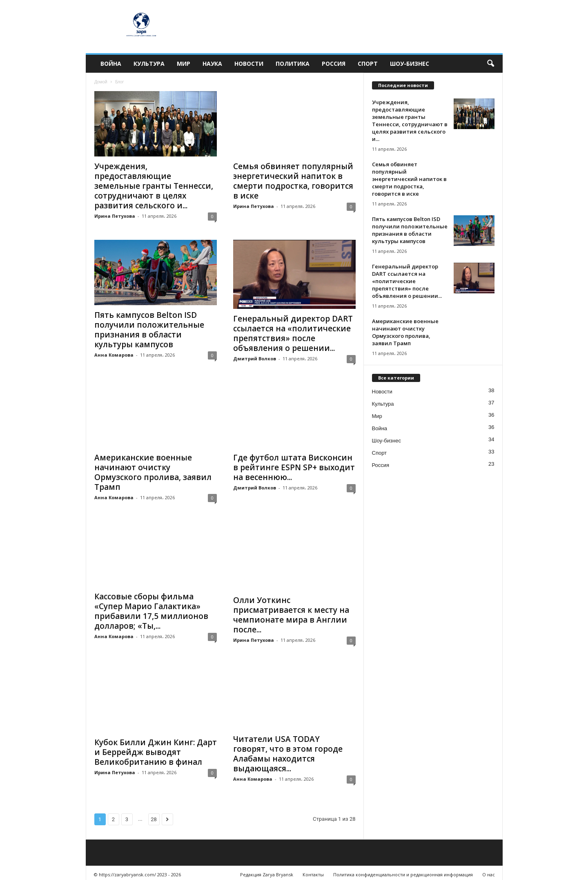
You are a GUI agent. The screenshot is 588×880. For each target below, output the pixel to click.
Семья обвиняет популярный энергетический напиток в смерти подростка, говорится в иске (293, 181)
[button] (490, 64)
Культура (149, 64)
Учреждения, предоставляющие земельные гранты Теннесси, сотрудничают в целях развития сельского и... (154, 186)
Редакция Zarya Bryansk (267, 871)
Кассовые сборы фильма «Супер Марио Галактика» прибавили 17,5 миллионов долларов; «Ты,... (151, 611)
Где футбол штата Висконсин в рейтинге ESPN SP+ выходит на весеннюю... (294, 467)
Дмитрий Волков (255, 358)
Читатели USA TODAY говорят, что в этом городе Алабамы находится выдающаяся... (288, 750)
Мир (184, 64)
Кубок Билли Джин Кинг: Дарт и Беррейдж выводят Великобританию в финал (156, 745)
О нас (489, 871)
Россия (334, 64)
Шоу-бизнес (410, 64)
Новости (249, 64)
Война (111, 64)
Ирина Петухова (115, 216)
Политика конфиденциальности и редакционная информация (403, 871)
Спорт (368, 64)
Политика (293, 64)
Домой (101, 82)
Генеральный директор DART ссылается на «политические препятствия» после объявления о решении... (293, 333)
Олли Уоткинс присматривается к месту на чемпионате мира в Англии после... (291, 611)
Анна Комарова (114, 355)
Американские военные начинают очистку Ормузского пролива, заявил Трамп (153, 472)
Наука (212, 64)
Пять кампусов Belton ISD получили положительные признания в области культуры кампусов (149, 330)
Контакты (313, 871)
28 (154, 816)
